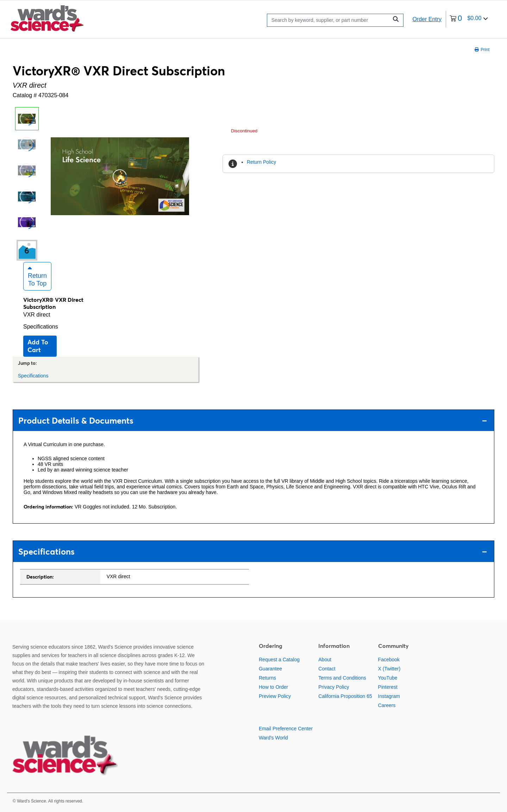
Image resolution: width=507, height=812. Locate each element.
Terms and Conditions (342, 678)
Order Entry (427, 19)
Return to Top (37, 276)
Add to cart (38, 346)
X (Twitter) (389, 669)
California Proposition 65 (345, 696)
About (325, 660)
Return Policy (261, 162)
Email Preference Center (286, 729)
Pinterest (388, 687)
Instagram (389, 696)
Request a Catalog (279, 660)
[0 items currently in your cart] (469, 19)
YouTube (388, 678)
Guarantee (270, 669)
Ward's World (273, 738)
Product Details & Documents (253, 421)
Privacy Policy (334, 687)
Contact (327, 669)
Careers (387, 705)
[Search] (329, 20)
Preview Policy (275, 696)
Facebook (389, 660)
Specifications (41, 327)
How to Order (273, 687)
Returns (267, 678)
